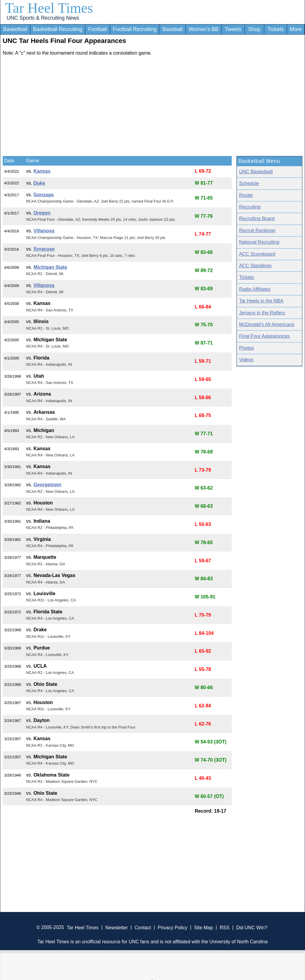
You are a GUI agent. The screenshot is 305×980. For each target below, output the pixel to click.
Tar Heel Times (49, 8)
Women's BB (204, 29)
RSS (224, 927)
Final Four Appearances (264, 336)
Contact (143, 927)
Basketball (15, 29)
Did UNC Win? (252, 927)
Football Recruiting (135, 29)
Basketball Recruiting (58, 29)
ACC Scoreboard (257, 254)
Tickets (275, 29)
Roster (246, 195)
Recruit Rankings (257, 230)
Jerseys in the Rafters (262, 313)
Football (98, 29)
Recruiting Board (257, 219)
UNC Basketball (256, 172)
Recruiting (250, 207)
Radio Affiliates (255, 289)
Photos (247, 348)
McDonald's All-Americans (267, 324)
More (296, 29)
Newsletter (116, 927)
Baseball (173, 29)
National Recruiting (259, 242)
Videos (246, 360)
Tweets (233, 29)
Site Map (204, 927)
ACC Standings (255, 266)
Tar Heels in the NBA (261, 301)
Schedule (249, 183)
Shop (254, 29)
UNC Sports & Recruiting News (43, 18)
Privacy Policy (172, 927)
